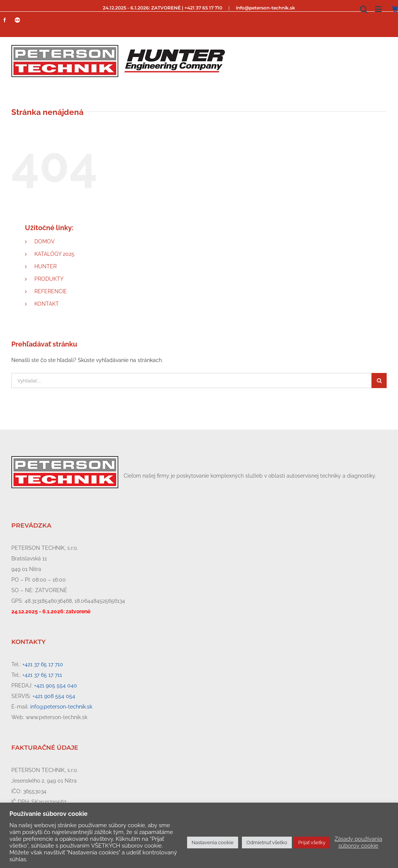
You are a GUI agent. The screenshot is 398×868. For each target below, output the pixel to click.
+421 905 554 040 (56, 685)
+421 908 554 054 (54, 696)
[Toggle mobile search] (364, 9)
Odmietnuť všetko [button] (267, 842)
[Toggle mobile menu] (379, 9)
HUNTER (46, 266)
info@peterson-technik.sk (266, 8)
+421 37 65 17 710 (43, 664)
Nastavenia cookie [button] (213, 842)
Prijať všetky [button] (312, 842)
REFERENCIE (51, 291)
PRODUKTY (49, 279)
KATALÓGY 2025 (54, 254)
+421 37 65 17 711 (42, 675)
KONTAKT (47, 304)
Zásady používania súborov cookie (358, 842)
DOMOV (45, 241)
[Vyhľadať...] (191, 381)
